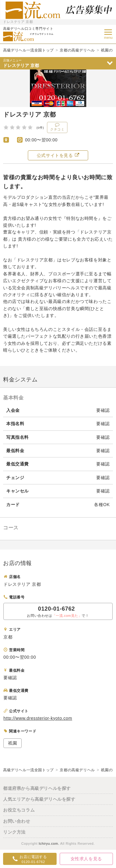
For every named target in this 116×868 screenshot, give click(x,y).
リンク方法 (14, 832)
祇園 (13, 743)
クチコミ (57, 127)
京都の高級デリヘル (77, 50)
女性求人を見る (86, 859)
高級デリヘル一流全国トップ (28, 50)
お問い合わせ (17, 821)
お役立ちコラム (19, 810)
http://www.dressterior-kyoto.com (38, 718)
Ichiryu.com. (49, 844)
